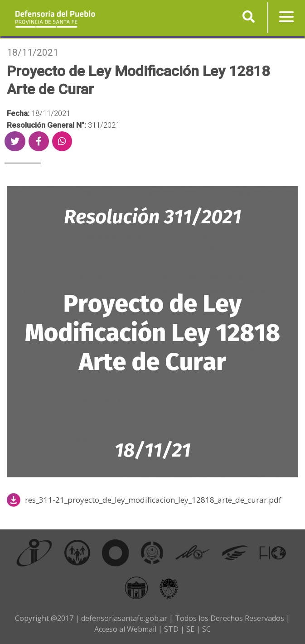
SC (206, 629)
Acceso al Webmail (125, 629)
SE (190, 629)
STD (171, 629)
